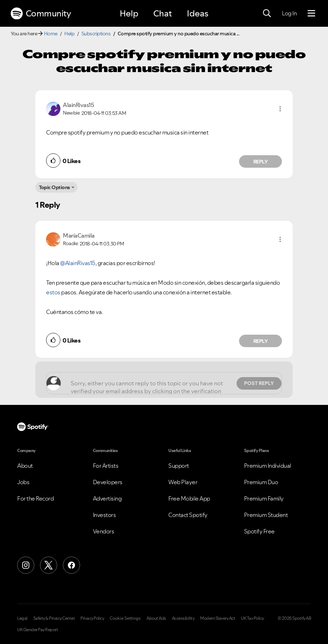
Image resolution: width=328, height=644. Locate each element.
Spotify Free (259, 531)
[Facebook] (71, 565)
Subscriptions (96, 34)
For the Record (35, 498)
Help (129, 13)
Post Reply (259, 383)
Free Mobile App (189, 498)
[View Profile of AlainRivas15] (78, 105)
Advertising (107, 498)
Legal (22, 618)
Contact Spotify (188, 515)
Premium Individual (268, 466)
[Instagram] (26, 565)
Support (179, 466)
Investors (105, 515)
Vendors (104, 531)
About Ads (156, 618)
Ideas (198, 13)
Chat (163, 13)
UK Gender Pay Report (38, 630)
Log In (289, 13)
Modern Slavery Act (218, 618)
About (25, 466)
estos (53, 292)
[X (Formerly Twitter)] (49, 565)
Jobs (23, 482)
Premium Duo (261, 482)
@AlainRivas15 (78, 263)
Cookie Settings (125, 618)
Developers (108, 482)
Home (51, 34)
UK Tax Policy (252, 618)
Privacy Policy (92, 618)
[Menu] (311, 14)
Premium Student (266, 515)
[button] (280, 109)
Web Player (183, 482)
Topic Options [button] (54, 187)
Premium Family (264, 498)
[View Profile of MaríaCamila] (79, 235)
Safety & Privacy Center (54, 618)
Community (41, 14)
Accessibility (183, 618)
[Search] (267, 14)
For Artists (106, 466)
